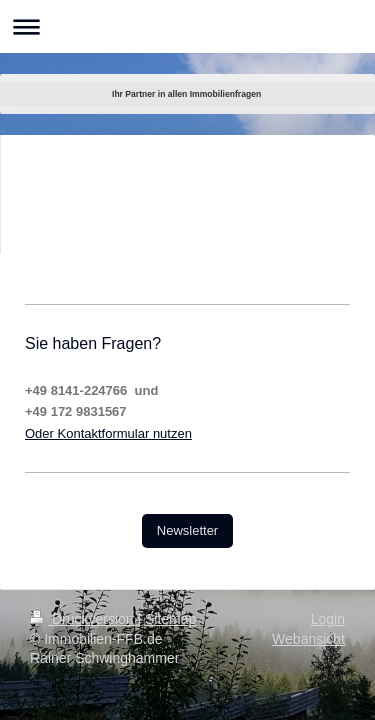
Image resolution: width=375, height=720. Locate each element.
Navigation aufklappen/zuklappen (187, 26)
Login (328, 619)
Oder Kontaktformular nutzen (108, 433)
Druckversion (83, 619)
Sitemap (170, 619)
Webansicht (308, 639)
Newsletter (187, 530)
